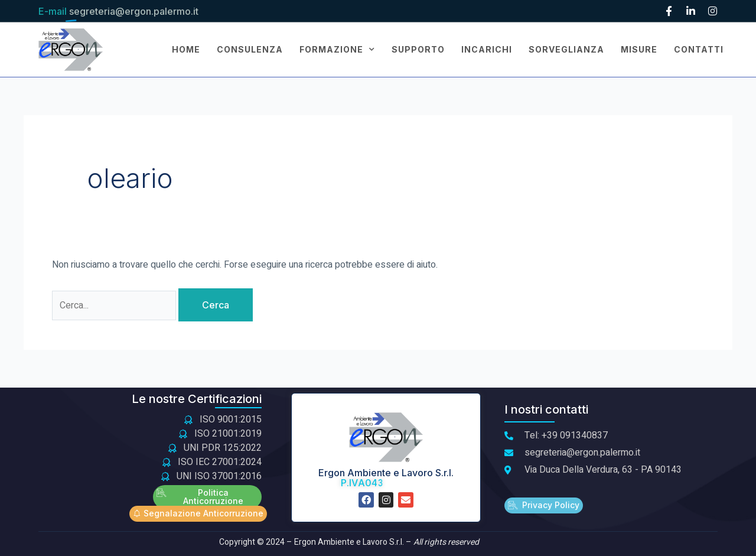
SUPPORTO (418, 49)
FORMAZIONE (337, 50)
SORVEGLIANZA (566, 49)
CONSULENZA (250, 49)
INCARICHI (487, 49)
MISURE (639, 49)
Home (186, 49)
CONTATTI (699, 49)
